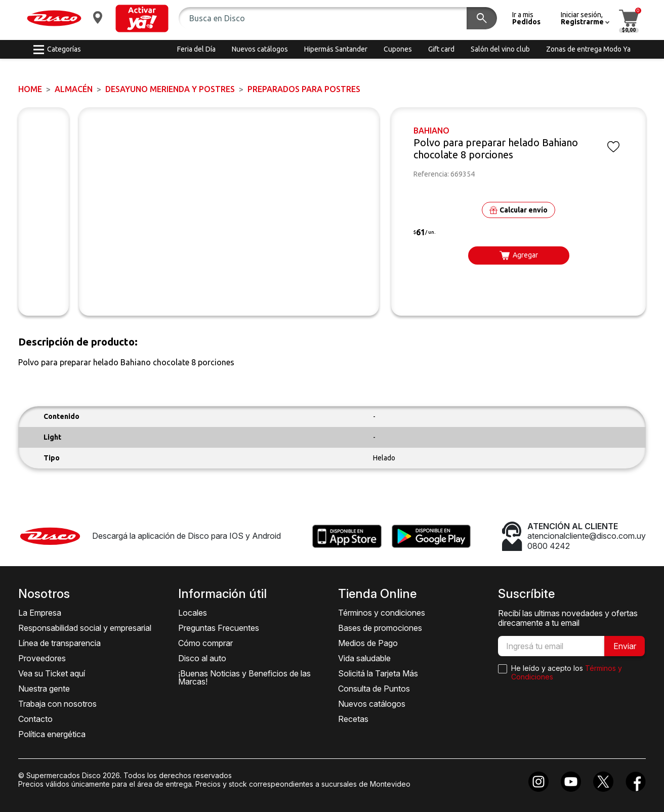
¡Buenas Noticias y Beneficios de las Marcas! (244, 677)
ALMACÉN (74, 89)
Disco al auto (202, 658)
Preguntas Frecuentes (219, 628)
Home (30, 89)
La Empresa (40, 613)
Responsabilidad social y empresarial (85, 628)
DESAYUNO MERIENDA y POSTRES (170, 89)
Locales (193, 613)
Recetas (353, 719)
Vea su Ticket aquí (52, 673)
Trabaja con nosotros (57, 704)
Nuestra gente (44, 689)
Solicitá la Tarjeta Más (378, 673)
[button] (142, 18)
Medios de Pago (368, 643)
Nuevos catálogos (372, 704)
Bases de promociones (380, 628)
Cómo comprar (205, 643)
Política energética (52, 734)
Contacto (35, 719)
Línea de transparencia (59, 643)
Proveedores (42, 658)
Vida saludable (364, 658)
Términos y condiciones (382, 613)
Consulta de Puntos (374, 689)
